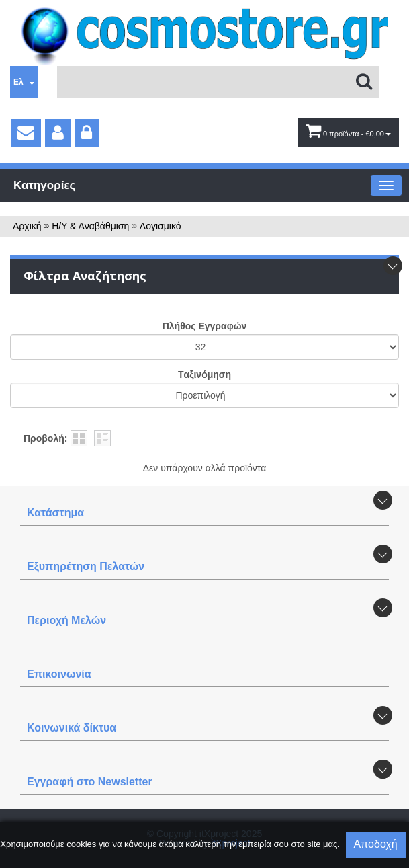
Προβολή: (45, 438)
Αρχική (27, 226)
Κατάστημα (55, 513)
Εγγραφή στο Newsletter (90, 782)
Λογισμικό (161, 226)
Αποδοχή (376, 844)
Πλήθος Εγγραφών (205, 326)
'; (204, 347)
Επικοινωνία (59, 674)
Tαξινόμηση (204, 374)
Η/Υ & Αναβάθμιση (90, 226)
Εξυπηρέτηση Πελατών (86, 566)
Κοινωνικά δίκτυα (72, 728)
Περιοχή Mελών (66, 620)
